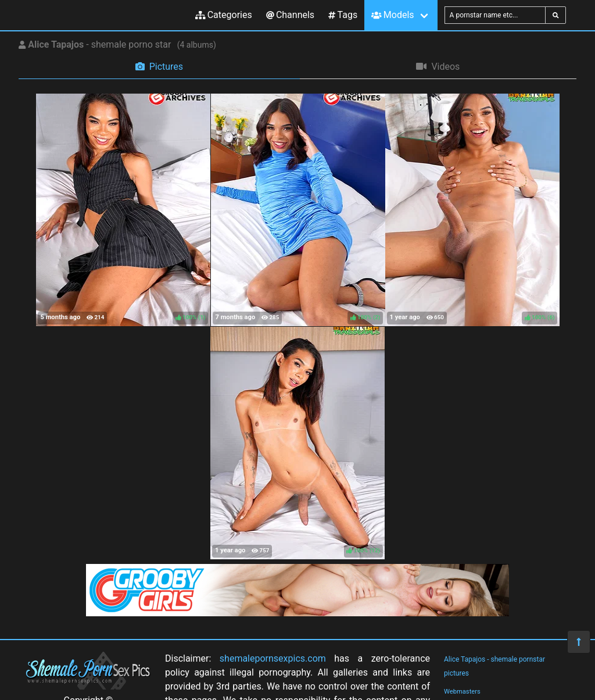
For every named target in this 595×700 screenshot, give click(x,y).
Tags (343, 15)
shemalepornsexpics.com (273, 658)
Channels (290, 15)
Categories (224, 15)
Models (393, 15)
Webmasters (462, 692)
